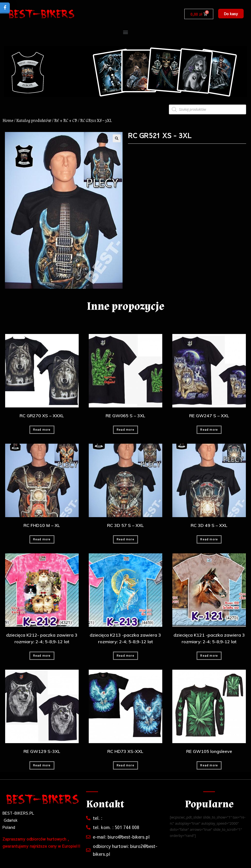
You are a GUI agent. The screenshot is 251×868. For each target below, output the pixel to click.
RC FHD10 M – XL (42, 525)
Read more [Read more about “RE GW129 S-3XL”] (42, 765)
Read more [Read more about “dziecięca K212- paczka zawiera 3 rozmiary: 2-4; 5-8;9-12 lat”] (42, 656)
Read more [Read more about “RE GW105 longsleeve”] (209, 765)
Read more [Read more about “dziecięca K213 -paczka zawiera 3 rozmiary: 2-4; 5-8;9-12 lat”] (125, 656)
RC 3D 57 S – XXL (125, 525)
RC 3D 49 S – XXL (209, 525)
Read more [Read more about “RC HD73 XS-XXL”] (125, 765)
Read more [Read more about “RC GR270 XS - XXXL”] (42, 430)
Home (8, 121)
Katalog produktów (34, 121)
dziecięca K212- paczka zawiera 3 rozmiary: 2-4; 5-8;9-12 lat (42, 638)
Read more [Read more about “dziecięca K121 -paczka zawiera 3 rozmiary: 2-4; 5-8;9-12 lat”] (209, 656)
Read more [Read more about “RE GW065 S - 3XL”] (125, 430)
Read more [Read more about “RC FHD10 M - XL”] (42, 539)
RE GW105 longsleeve (209, 751)
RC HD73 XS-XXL (125, 751)
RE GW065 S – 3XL (125, 416)
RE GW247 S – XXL (209, 416)
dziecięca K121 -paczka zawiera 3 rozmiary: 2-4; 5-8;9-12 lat (209, 638)
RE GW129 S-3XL (42, 751)
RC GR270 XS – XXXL (42, 416)
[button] (231, 14)
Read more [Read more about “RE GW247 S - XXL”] (209, 430)
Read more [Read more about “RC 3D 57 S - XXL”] (125, 539)
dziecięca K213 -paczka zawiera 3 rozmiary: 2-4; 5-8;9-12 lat (125, 638)
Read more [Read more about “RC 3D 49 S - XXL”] (209, 539)
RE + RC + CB (66, 121)
